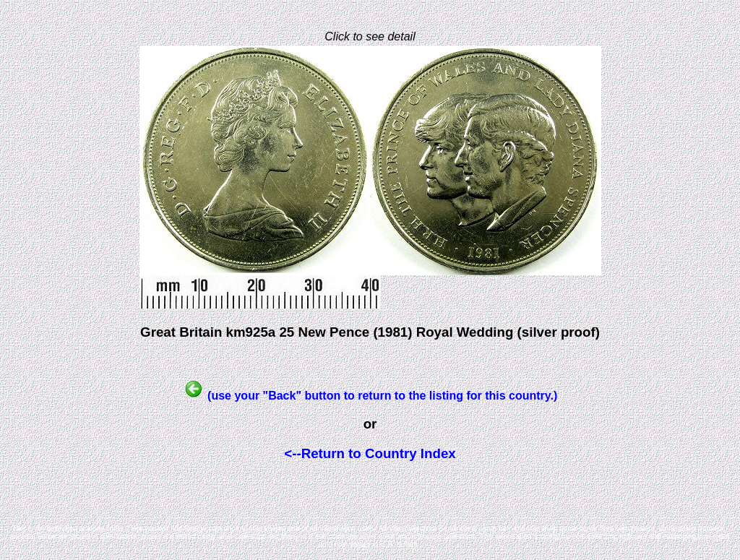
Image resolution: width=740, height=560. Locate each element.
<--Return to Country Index (370, 453)
